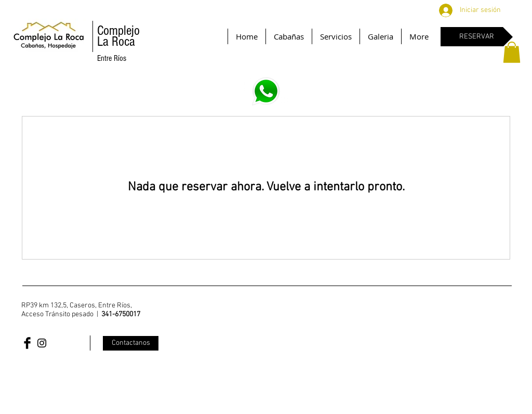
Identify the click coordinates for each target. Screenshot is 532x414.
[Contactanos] (131, 343)
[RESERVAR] (477, 37)
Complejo (118, 31)
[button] (512, 52)
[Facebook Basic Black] (27, 343)
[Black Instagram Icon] (42, 343)
